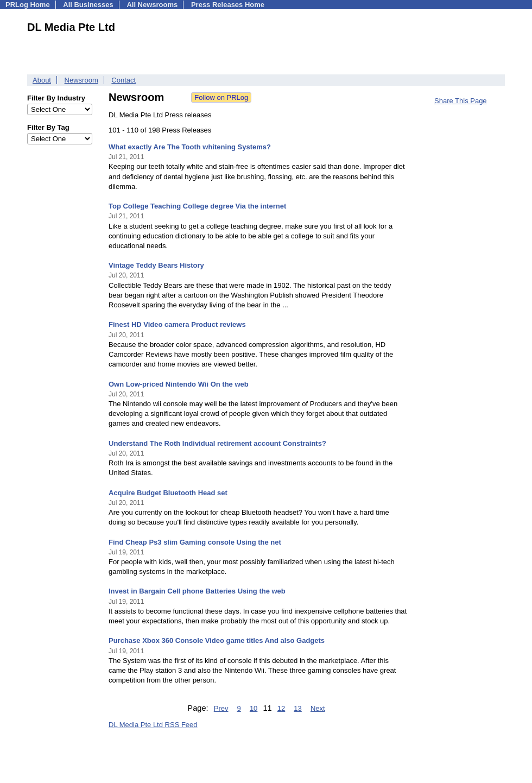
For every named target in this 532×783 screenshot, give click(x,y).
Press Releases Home (228, 5)
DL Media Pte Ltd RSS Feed (153, 725)
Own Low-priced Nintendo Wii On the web (179, 384)
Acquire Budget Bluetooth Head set (168, 493)
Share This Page (461, 101)
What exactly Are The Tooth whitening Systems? (190, 147)
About (42, 80)
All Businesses (88, 5)
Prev (221, 708)
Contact (123, 80)
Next (318, 708)
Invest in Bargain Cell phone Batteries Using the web (197, 591)
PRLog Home (28, 5)
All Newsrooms (152, 5)
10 (254, 708)
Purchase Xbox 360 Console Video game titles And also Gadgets (217, 640)
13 (297, 708)
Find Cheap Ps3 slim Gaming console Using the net (195, 542)
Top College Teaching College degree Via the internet (197, 206)
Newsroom (81, 80)
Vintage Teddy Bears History (156, 265)
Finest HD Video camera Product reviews (177, 324)
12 (281, 708)
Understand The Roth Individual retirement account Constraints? (217, 443)
